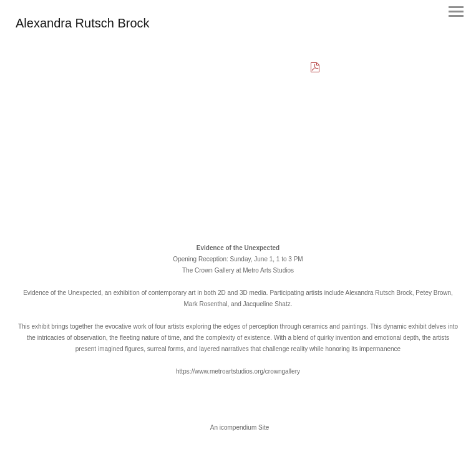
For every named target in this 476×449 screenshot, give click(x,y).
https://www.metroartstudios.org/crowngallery (238, 371)
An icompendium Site (240, 427)
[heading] (83, 25)
